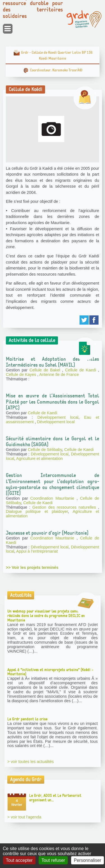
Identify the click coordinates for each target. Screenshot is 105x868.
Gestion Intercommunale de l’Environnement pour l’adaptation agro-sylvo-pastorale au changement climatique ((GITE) (53, 484)
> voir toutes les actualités (31, 762)
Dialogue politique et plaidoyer (37, 511)
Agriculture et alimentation (39, 459)
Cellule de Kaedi (82, 370)
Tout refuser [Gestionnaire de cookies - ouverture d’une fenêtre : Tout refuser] (53, 860)
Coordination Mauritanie (53, 498)
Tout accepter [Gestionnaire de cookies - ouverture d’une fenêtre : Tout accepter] (19, 860)
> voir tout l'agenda (24, 817)
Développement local (58, 417)
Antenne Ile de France (59, 374)
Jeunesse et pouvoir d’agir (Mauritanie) (47, 533)
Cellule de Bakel (46, 370)
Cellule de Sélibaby (45, 450)
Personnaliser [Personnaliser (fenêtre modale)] (88, 860)
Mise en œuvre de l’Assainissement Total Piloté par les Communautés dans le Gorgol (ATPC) (53, 402)
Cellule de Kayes (22, 374)
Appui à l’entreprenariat (37, 551)
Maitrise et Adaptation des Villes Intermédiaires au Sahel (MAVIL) (53, 362)
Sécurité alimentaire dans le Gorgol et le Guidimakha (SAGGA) (53, 442)
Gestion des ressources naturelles (65, 507)
